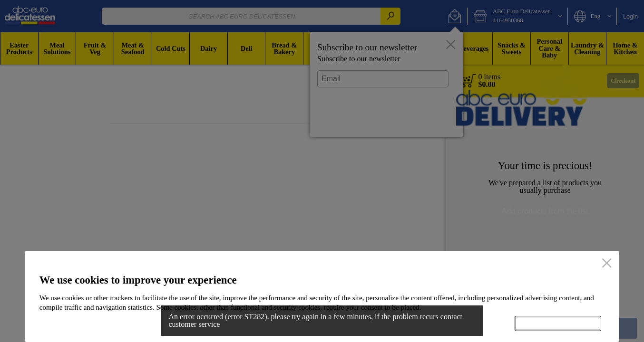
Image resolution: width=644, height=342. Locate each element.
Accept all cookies (558, 324)
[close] (607, 264)
